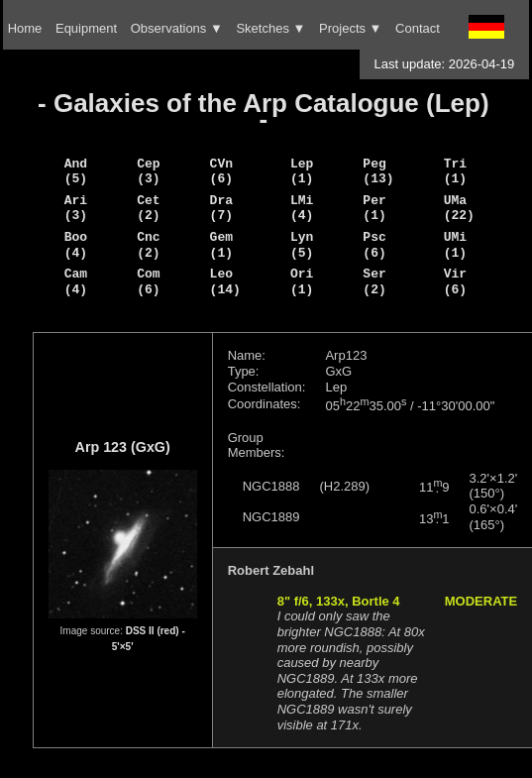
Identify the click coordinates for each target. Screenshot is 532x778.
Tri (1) (455, 171)
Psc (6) (374, 245)
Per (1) (374, 208)
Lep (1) (302, 171)
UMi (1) (455, 245)
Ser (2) (374, 281)
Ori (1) (302, 281)
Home (25, 28)
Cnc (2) (148, 245)
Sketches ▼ (270, 28)
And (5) (76, 171)
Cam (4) (76, 281)
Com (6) (148, 281)
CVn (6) (221, 171)
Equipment (86, 28)
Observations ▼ (177, 28)
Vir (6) (455, 281)
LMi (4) (302, 208)
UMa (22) (459, 208)
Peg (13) (378, 171)
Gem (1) (221, 245)
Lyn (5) (302, 245)
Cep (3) (148, 171)
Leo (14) (225, 281)
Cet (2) (148, 208)
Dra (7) (221, 208)
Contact (418, 28)
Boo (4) (76, 245)
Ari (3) (76, 208)
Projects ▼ (350, 28)
